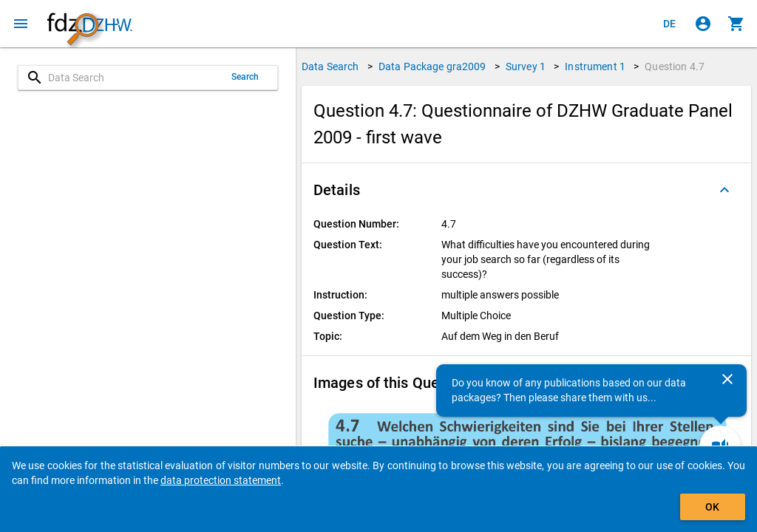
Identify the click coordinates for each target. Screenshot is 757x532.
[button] (526, 190)
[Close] (727, 379)
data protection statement (221, 480)
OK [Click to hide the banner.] (712, 507)
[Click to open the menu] (21, 24)
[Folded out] (724, 190)
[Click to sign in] (703, 24)
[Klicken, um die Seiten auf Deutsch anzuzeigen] (670, 24)
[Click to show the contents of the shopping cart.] (736, 24)
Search (245, 77)
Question (675, 66)
